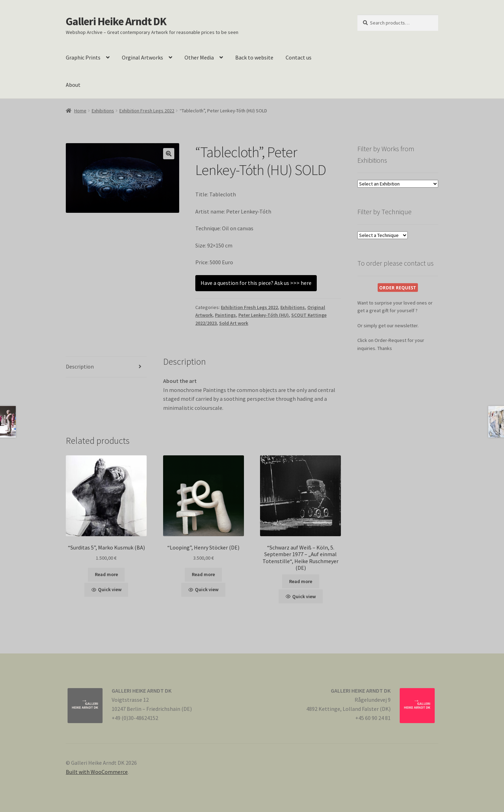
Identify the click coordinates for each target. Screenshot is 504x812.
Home (80, 111)
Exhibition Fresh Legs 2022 (147, 111)
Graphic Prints (83, 57)
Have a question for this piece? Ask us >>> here (256, 283)
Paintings (225, 315)
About (73, 85)
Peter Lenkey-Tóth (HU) (264, 315)
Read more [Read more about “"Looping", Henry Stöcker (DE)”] (203, 574)
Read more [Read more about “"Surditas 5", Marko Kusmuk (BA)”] (106, 574)
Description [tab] (80, 366)
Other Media (199, 57)
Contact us (299, 57)
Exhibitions (103, 111)
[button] (169, 154)
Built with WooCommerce (97, 772)
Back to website (254, 57)
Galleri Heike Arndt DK (116, 21)
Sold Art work (234, 323)
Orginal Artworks (142, 57)
